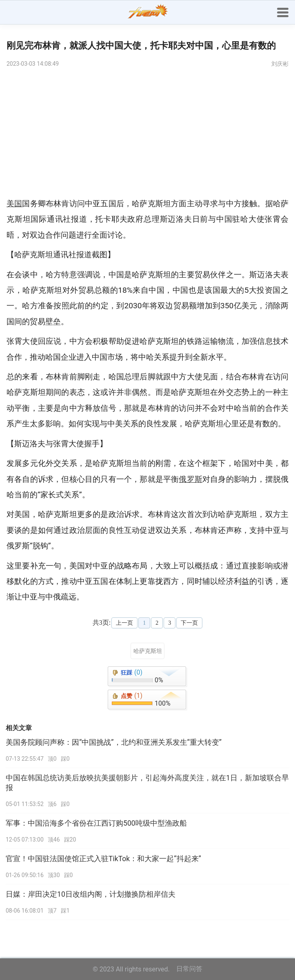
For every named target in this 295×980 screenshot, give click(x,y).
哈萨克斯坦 (148, 651)
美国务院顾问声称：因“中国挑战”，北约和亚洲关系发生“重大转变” (114, 742)
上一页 (124, 623)
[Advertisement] (147, 135)
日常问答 (189, 969)
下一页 (189, 623)
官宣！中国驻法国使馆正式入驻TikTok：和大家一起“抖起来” (103, 859)
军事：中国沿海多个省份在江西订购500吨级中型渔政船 (96, 823)
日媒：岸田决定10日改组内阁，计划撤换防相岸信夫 (91, 894)
